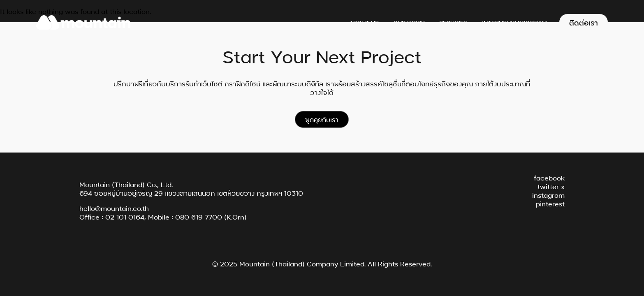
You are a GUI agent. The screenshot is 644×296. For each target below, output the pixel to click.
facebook (549, 177)
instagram (548, 195)
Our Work (409, 22)
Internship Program (514, 22)
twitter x (551, 186)
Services (453, 22)
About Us (364, 22)
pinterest (550, 203)
